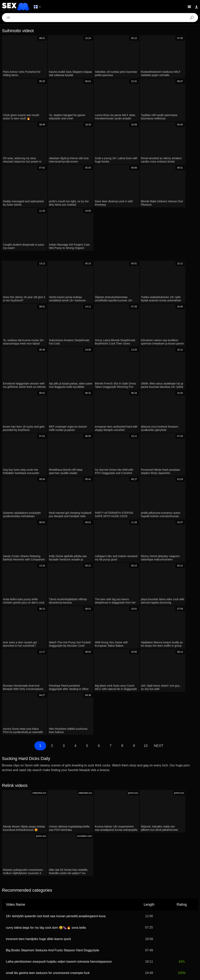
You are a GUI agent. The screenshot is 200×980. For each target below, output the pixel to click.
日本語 (67, 945)
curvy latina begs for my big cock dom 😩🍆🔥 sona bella (46, 723)
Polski (53, 934)
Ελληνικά (105, 945)
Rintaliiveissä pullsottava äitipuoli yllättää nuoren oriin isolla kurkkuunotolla (57, 791)
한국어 (190, 940)
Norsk (162, 940)
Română (66, 934)
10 (146, 551)
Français (119, 934)
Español (104, 934)
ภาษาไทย (176, 940)
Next (159, 551)
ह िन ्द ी (67, 940)
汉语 (78, 934)
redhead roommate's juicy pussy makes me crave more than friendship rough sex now (65, 803)
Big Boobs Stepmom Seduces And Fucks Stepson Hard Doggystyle (53, 746)
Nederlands (102, 940)
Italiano (133, 934)
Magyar (133, 945)
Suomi (79, 945)
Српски (150, 940)
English (137, 940)
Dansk (91, 945)
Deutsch (29, 934)
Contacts (100, 976)
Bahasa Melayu (165, 934)
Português (185, 934)
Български (50, 940)
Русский (90, 934)
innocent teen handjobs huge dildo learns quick (38, 735)
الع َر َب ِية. (13, 934)
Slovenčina (84, 940)
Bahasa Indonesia (28, 940)
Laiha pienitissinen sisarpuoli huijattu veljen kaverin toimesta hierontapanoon (59, 757)
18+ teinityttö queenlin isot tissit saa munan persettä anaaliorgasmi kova (56, 712)
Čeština (119, 945)
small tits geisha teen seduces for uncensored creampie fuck (48, 769)
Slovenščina (121, 940)
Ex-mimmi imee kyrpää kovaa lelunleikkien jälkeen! (41, 814)
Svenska (146, 934)
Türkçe (9, 940)
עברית (42, 934)
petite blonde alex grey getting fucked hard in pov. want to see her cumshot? (59, 780)
